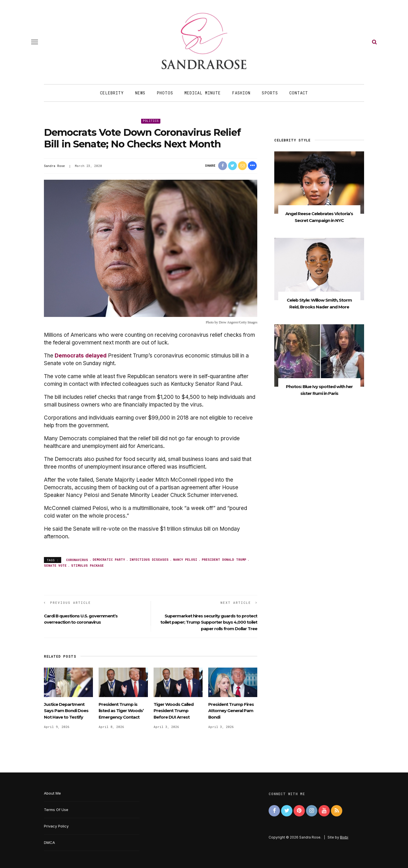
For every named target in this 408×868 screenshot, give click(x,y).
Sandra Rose (54, 166)
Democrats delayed (81, 356)
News (140, 93)
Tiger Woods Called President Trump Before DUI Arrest (174, 711)
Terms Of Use (56, 810)
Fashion (241, 93)
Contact (299, 93)
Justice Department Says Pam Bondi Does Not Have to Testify (66, 711)
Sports (270, 93)
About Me (52, 793)
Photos (165, 93)
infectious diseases (149, 559)
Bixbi (344, 837)
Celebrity (112, 93)
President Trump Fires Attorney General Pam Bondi (231, 711)
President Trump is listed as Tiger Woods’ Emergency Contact (121, 711)
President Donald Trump (224, 559)
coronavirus (77, 559)
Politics (151, 121)
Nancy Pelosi (185, 559)
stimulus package (87, 565)
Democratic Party (109, 559)
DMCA (49, 842)
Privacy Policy (56, 826)
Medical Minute (203, 93)
